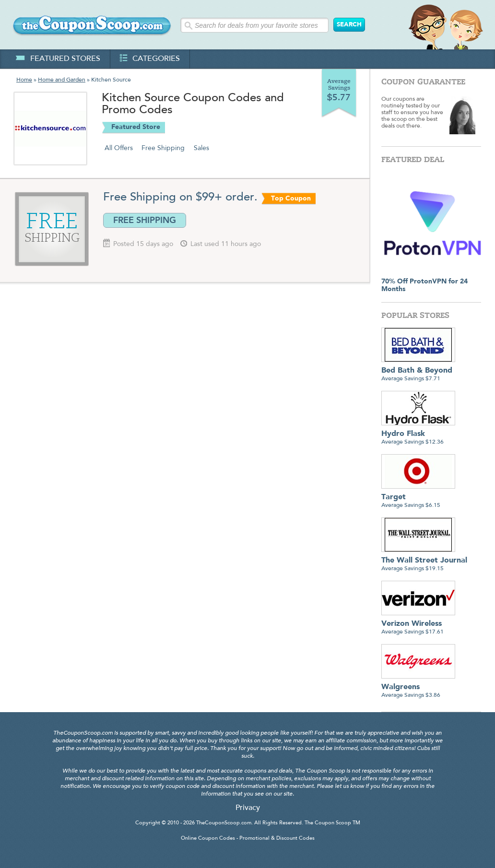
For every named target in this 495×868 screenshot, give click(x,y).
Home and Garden (62, 80)
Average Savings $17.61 (418, 624)
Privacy (248, 808)
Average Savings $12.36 (418, 434)
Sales (201, 148)
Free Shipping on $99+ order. (180, 198)
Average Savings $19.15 (424, 561)
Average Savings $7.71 (418, 371)
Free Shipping (163, 148)
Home (24, 80)
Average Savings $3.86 (418, 687)
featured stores (58, 59)
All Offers (119, 148)
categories (150, 59)
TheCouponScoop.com (224, 823)
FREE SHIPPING (145, 220)
